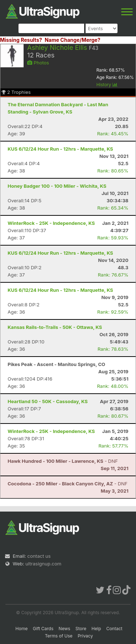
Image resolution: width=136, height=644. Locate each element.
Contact (114, 629)
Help (96, 629)
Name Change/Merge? (73, 40)
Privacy (85, 636)
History (107, 85)
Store (81, 629)
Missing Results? (21, 40)
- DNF (63, 461)
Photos (38, 63)
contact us (39, 556)
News (65, 629)
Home (22, 629)
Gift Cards (43, 629)
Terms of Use (59, 636)
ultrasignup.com (43, 564)
